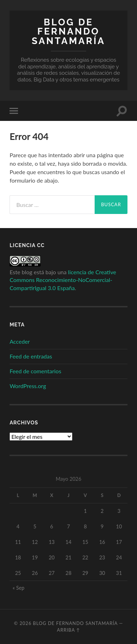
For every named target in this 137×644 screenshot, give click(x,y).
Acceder (20, 341)
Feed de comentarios (35, 371)
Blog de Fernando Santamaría (68, 31)
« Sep (19, 588)
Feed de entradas (31, 356)
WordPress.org (28, 386)
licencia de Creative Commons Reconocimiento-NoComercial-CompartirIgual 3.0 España (63, 280)
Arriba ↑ (68, 630)
